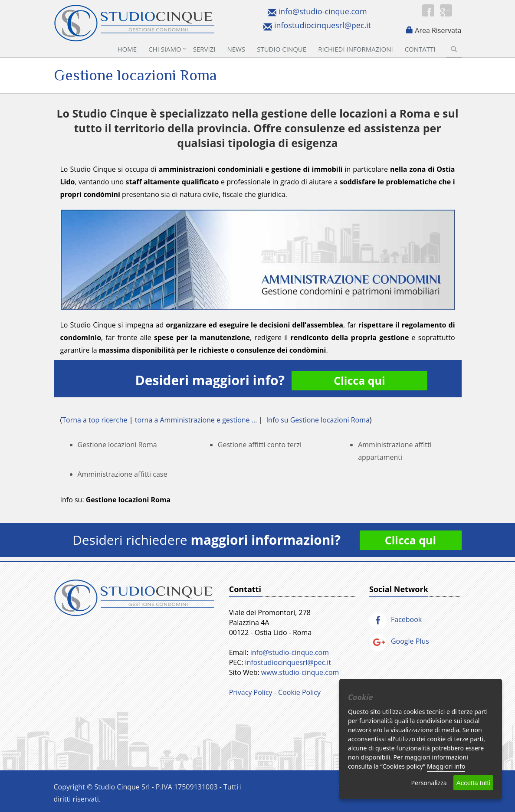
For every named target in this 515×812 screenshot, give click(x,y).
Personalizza (429, 783)
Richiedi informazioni (356, 49)
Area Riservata (438, 30)
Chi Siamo (165, 49)
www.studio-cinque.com (300, 672)
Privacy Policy (251, 692)
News (236, 49)
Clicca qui (359, 380)
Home (127, 49)
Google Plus (399, 641)
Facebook (395, 619)
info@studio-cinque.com (323, 11)
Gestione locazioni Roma (117, 445)
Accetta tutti (473, 783)
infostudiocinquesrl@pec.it (323, 25)
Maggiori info (446, 766)
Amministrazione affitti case (123, 474)
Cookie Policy (299, 692)
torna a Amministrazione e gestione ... (196, 420)
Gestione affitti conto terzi (260, 445)
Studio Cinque (282, 49)
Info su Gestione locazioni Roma (318, 420)
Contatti (420, 49)
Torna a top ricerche (95, 420)
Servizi (204, 49)
